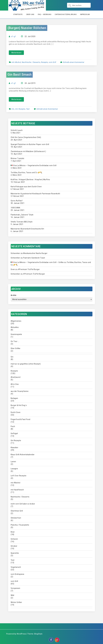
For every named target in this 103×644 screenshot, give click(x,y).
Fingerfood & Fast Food (20, 419)
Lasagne (14, 469)
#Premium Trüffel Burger (29, 269)
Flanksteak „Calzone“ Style (22, 215)
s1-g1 (14, 36)
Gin (13, 109)
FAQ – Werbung (45, 14)
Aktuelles (15, 327)
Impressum (85, 14)
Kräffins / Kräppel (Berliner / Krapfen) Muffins (30, 180)
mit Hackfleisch (17, 490)
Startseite (18, 14)
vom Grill (52, 62)
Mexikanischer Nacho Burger (35, 253)
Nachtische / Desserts (31, 62)
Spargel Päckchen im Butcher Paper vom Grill (30, 144)
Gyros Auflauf (17, 201)
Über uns (30, 14)
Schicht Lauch (17, 130)
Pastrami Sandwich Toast (34, 258)
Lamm (13, 462)
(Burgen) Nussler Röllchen (27, 28)
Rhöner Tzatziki (17, 158)
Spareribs (15, 553)
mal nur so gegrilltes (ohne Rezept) (26, 364)
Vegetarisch (16, 567)
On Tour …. (15, 341)
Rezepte (44, 62)
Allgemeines (16, 321)
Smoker (14, 546)
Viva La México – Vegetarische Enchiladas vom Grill (34, 165)
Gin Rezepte (20, 109)
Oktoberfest (16, 518)
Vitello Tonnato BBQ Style (22, 222)
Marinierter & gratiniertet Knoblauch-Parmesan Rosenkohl (35, 194)
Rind (13, 532)
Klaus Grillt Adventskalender (23, 455)
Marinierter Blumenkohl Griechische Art (27, 229)
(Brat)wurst (16, 377)
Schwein (14, 539)
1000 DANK (15, 208)
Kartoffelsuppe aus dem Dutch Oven (26, 187)
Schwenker (15, 253)
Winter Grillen (16, 602)
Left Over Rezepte (19, 476)
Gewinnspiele (16, 334)
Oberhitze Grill (17, 511)
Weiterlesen (16, 53)
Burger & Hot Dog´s (19, 405)
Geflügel (14, 433)
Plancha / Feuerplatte (20, 525)
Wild (12, 595)
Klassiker (15, 448)
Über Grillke (16, 348)
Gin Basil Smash (20, 75)
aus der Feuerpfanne (20, 391)
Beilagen (14, 398)
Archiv (14, 295)
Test (28, 109)
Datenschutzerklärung (66, 14)
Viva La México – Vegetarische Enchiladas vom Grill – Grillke (37, 262)
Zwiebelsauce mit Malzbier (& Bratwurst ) (28, 151)
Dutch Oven (16, 412)
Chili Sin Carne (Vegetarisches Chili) (26, 137)
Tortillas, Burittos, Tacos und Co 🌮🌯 (27, 172)
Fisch (13, 426)
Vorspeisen (15, 588)
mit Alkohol (16, 62)
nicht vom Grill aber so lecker (23, 504)
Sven (13, 269)
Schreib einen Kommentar (74, 62)
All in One (15, 384)
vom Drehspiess (17, 574)
